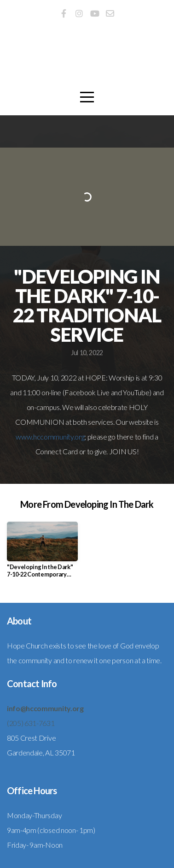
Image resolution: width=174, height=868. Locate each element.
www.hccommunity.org (50, 437)
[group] (42, 553)
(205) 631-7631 (31, 723)
